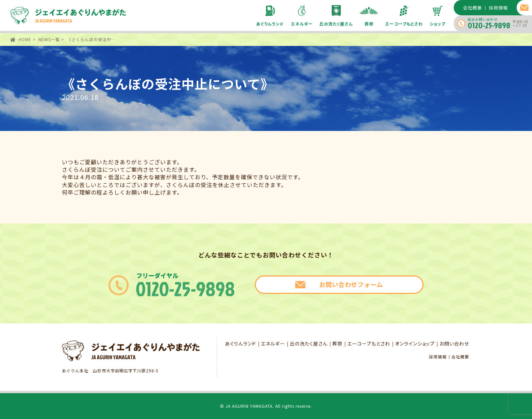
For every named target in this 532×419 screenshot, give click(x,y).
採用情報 (438, 357)
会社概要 (460, 357)
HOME (25, 39)
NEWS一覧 (49, 39)
